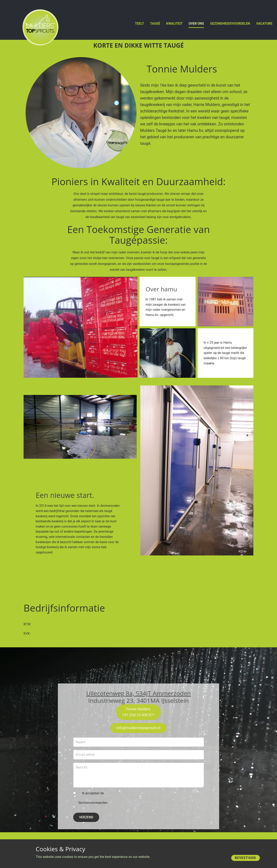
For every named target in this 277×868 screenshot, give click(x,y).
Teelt (140, 24)
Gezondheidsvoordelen (230, 24)
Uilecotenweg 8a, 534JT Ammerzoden (139, 693)
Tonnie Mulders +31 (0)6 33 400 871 (138, 712)
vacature (264, 24)
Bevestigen (245, 858)
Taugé (155, 24)
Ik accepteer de (93, 798)
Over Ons (196, 24)
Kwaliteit (174, 24)
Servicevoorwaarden (93, 803)
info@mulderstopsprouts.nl (138, 728)
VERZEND (86, 817)
